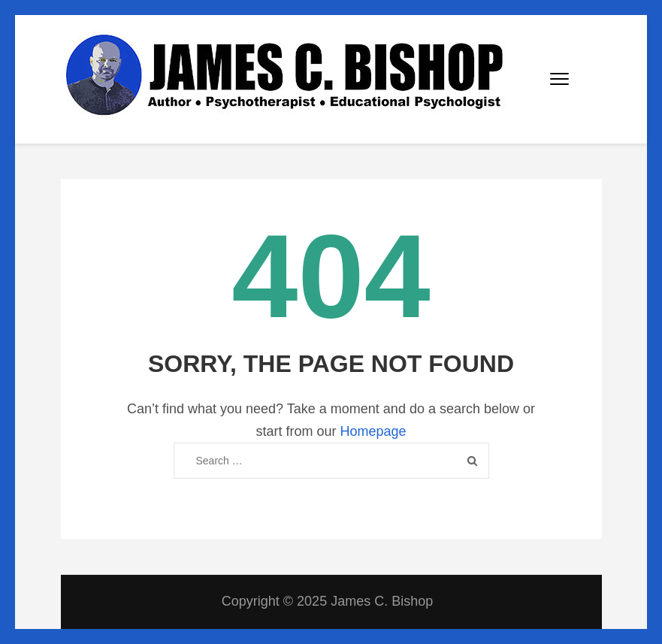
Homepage (373, 431)
